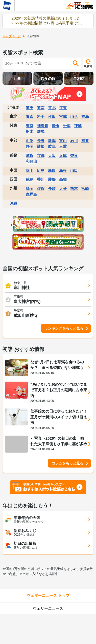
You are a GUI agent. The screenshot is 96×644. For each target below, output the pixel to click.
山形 (74, 117)
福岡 (30, 189)
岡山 (30, 171)
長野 (41, 141)
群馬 (41, 131)
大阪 (52, 156)
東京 (30, 126)
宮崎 (85, 189)
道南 (41, 108)
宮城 (63, 117)
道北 (52, 108)
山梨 (30, 141)
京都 (41, 156)
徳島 (30, 179)
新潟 (52, 141)
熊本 (74, 189)
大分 (63, 189)
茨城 (78, 126)
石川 (74, 141)
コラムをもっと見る (67, 463)
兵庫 (63, 156)
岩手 (41, 117)
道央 (30, 108)
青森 (30, 117)
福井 (85, 141)
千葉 (67, 126)
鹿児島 (31, 194)
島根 (63, 171)
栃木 (30, 131)
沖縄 (13, 203)
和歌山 (31, 161)
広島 (41, 171)
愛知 (41, 146)
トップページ (12, 36)
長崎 (52, 189)
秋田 (52, 117)
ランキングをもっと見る (64, 328)
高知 (63, 179)
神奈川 (43, 126)
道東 (63, 108)
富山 (63, 141)
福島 (85, 117)
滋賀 (30, 156)
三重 (63, 146)
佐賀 (41, 189)
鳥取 (52, 171)
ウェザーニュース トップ (48, 595)
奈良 (74, 156)
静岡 (30, 146)
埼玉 (56, 126)
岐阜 (52, 146)
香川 (41, 179)
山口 (74, 171)
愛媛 (52, 179)
